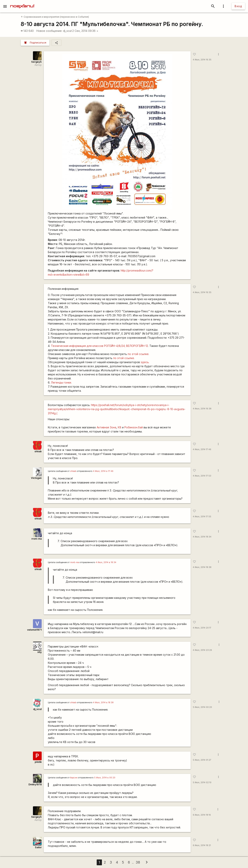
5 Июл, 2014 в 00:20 (105, 778)
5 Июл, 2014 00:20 (202, 707)
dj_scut (67, 31)
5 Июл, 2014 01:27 (202, 760)
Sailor (38, 847)
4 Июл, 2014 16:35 (202, 60)
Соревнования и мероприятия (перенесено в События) (55, 17)
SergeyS (36, 62)
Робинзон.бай (134, 427)
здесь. (145, 362)
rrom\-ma (75, 562)
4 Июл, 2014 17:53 (202, 476)
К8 (120, 427)
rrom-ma (37, 539)
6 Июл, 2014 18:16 (202, 815)
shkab (38, 451)
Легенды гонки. (61, 382)
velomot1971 (34, 630)
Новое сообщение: (49, 31)
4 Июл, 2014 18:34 (202, 537)
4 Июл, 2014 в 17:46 (103, 471)
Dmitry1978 (35, 784)
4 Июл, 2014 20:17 (202, 628)
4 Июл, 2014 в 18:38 (103, 703)
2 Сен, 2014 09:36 (85, 31)
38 (138, 862)
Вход (238, 6)
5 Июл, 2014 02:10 (202, 783)
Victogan (36, 478)
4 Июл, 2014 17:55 (202, 517)
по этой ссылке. (138, 354)
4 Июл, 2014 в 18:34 (106, 562)
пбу (40, 652)
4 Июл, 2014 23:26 (202, 650)
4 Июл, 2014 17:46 (202, 449)
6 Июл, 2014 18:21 (202, 845)
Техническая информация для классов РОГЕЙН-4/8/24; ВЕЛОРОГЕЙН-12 (99, 346)
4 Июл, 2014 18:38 (202, 567)
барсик (74, 778)
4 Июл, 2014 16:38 (202, 409)
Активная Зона (106, 427)
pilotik (38, 762)
